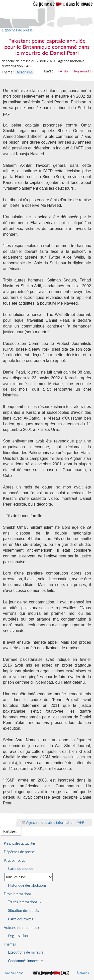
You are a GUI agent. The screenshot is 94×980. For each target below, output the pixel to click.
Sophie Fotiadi (15, 973)
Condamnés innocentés (26, 961)
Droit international (18, 894)
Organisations (19, 936)
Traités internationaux (25, 902)
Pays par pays (14, 860)
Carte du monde (21, 868)
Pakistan (63, 71)
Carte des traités (21, 919)
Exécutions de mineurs (26, 952)
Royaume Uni (84, 71)
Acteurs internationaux (21, 928)
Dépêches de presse (17, 30)
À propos (83, 973)
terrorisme (25, 72)
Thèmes (10, 944)
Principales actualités (20, 843)
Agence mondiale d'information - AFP (55, 822)
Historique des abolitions (27, 885)
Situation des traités (23, 910)
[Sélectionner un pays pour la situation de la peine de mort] (28, 877)
